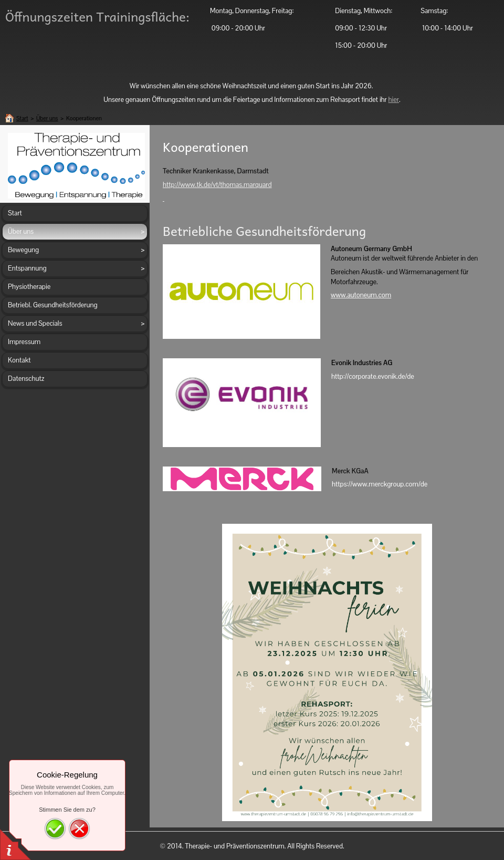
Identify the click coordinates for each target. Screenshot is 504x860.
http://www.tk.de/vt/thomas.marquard (217, 185)
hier (394, 100)
